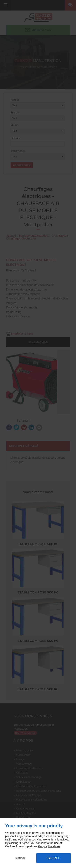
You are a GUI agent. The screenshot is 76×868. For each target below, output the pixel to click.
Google (43, 846)
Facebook (54, 846)
